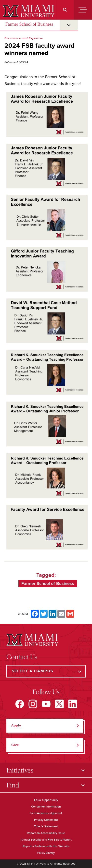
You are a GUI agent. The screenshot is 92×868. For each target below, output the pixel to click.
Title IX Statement (46, 826)
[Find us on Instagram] (33, 704)
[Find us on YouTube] (46, 704)
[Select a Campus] (46, 671)
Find (13, 785)
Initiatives (20, 770)
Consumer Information (46, 807)
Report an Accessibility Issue (46, 833)
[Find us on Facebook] (20, 704)
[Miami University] (28, 11)
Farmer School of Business (29, 24)
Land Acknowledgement (46, 813)
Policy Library (46, 853)
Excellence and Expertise (24, 38)
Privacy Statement (46, 820)
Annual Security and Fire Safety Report (46, 840)
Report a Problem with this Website (46, 846)
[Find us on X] (59, 704)
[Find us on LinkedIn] (73, 704)
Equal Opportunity (46, 800)
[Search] (65, 10)
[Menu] (83, 10)
